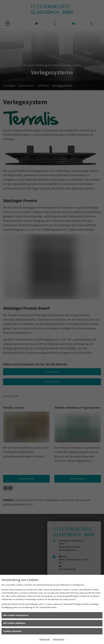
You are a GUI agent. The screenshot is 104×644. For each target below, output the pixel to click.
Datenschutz (59, 639)
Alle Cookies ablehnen (14, 623)
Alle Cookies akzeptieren (16, 615)
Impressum (45, 639)
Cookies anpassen (12, 631)
